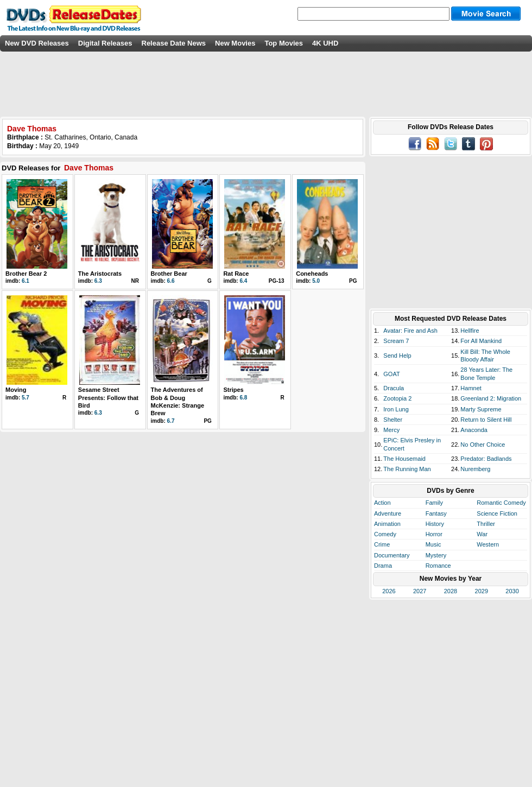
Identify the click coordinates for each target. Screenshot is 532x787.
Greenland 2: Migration (491, 398)
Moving (16, 390)
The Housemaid (404, 459)
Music (433, 544)
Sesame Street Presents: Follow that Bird (108, 398)
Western (488, 544)
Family (434, 503)
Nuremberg (475, 469)
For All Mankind (481, 341)
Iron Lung (396, 409)
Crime (382, 544)
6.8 (243, 398)
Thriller (486, 524)
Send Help (397, 356)
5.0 (316, 281)
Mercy (391, 430)
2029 (482, 591)
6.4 (243, 281)
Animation (387, 524)
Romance (438, 566)
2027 (420, 591)
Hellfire (470, 331)
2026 (389, 591)
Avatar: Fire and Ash (410, 331)
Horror (434, 534)
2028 (451, 591)
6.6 (171, 281)
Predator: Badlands (486, 459)
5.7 (26, 398)
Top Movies (284, 43)
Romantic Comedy (501, 503)
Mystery (436, 555)
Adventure (388, 513)
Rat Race (236, 274)
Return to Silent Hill (486, 420)
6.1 (26, 281)
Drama (383, 566)
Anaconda (474, 430)
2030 (512, 591)
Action (382, 503)
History (435, 524)
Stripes (233, 390)
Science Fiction (497, 513)
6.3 (98, 281)
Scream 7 (396, 341)
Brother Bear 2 (26, 274)
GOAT (391, 374)
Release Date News (174, 43)
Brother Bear (169, 274)
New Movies (235, 43)
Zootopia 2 (397, 398)
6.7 (171, 421)
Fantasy (436, 513)
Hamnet (471, 388)
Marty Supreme (481, 409)
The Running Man (407, 469)
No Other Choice (483, 445)
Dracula (394, 388)
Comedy (385, 534)
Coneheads (312, 274)
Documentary (392, 555)
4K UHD (325, 43)
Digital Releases (105, 43)
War (482, 534)
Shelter (393, 420)
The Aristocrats (100, 274)
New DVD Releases (37, 43)
